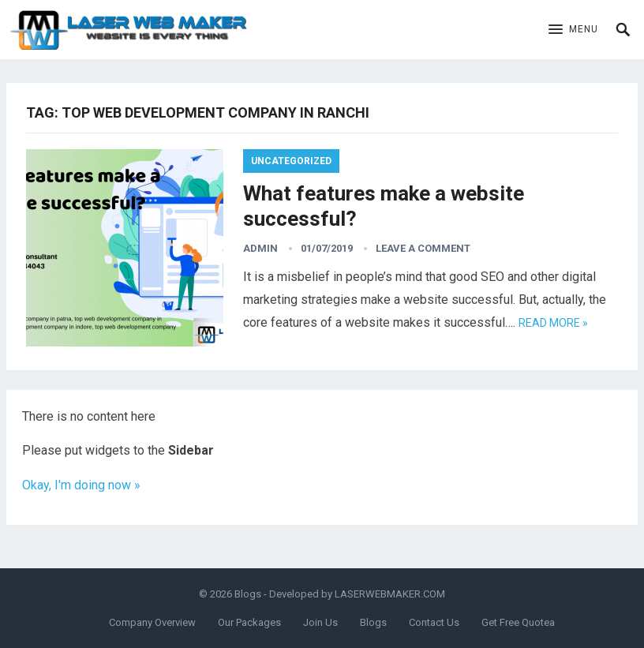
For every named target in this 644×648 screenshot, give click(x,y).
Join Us (320, 622)
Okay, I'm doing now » (81, 485)
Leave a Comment (423, 248)
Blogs (248, 594)
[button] (573, 30)
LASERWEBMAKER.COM (390, 594)
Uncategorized (291, 161)
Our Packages (249, 622)
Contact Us (434, 622)
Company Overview (152, 622)
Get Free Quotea (518, 622)
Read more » (553, 323)
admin (260, 248)
